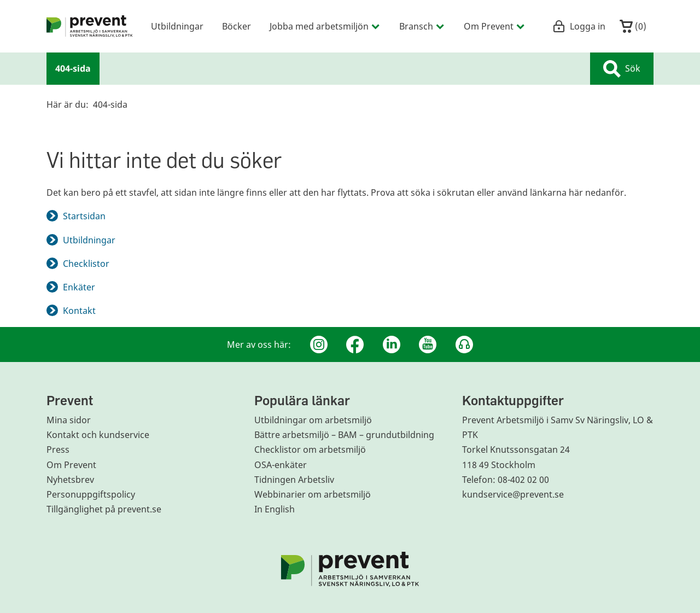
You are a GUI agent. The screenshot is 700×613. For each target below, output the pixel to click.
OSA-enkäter (281, 465)
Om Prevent (71, 465)
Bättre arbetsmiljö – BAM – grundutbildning (344, 435)
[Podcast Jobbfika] (464, 345)
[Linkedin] (392, 345)
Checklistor (86, 264)
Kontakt (79, 311)
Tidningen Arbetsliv (294, 480)
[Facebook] (355, 345)
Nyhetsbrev (70, 480)
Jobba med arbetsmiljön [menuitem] (325, 26)
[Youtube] (428, 345)
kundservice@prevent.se (513, 494)
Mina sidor (69, 420)
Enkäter (79, 287)
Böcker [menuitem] (237, 26)
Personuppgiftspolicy (91, 494)
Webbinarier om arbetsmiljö (313, 494)
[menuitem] (90, 26)
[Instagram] (319, 345)
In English (275, 509)
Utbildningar (89, 240)
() (633, 26)
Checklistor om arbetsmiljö (310, 449)
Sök (622, 69)
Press (58, 449)
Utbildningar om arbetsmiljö (313, 420)
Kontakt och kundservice (98, 435)
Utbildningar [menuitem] (177, 26)
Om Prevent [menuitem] (495, 26)
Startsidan (84, 216)
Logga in (579, 26)
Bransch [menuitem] (422, 26)
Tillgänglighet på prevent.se (104, 509)
